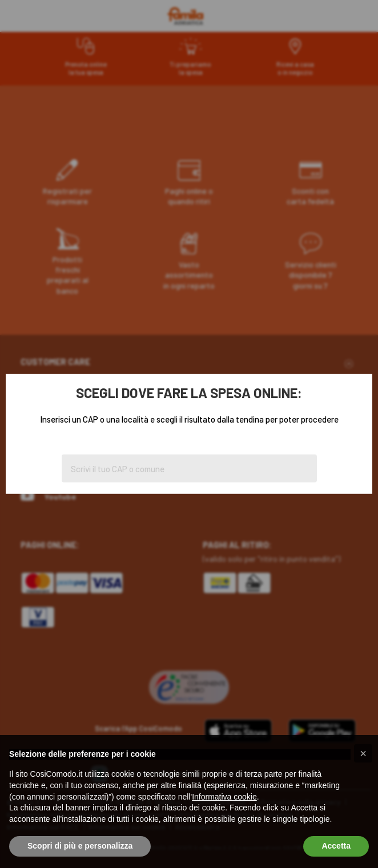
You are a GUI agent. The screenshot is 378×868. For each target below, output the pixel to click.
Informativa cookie (224, 797)
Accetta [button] (336, 846)
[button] (363, 753)
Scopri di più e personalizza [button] (80, 846)
